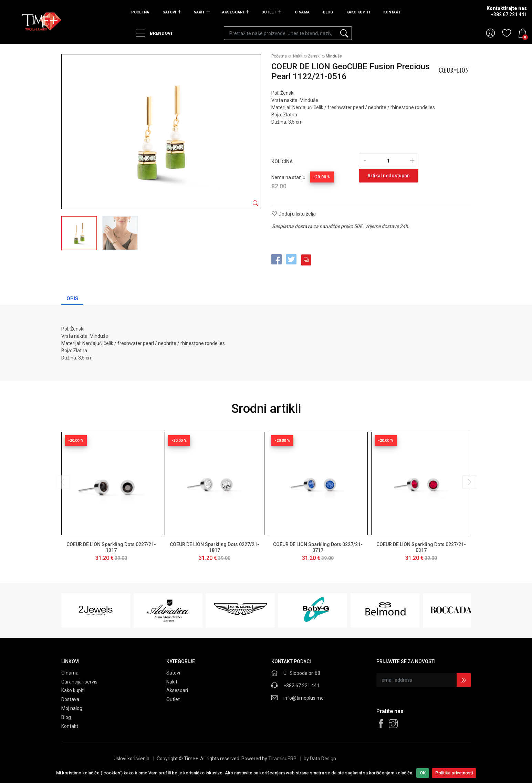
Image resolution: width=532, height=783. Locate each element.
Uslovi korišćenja (132, 759)
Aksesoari (233, 12)
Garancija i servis (79, 682)
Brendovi (154, 33)
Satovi (169, 12)
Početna (140, 12)
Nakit (199, 12)
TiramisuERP (282, 759)
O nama (302, 12)
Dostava (70, 699)
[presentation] (63, 482)
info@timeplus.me (304, 698)
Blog (328, 12)
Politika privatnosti (454, 773)
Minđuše (334, 56)
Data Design (323, 759)
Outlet (269, 12)
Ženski (314, 56)
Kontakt (392, 12)
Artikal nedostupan (389, 176)
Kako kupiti (358, 12)
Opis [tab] (72, 299)
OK (423, 773)
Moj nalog (72, 708)
